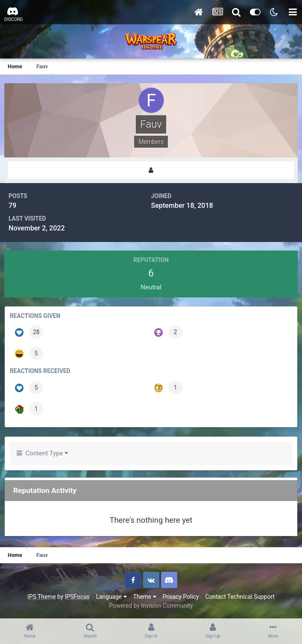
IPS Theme (41, 597)
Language (111, 597)
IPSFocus (77, 597)
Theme (145, 597)
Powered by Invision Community (151, 606)
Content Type (43, 453)
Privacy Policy (181, 597)
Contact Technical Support (240, 597)
